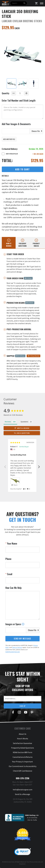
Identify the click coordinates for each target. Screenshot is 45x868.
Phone (8, 559)
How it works (9, 245)
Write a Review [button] (23, 428)
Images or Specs (15, 624)
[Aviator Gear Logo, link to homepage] (5, 3)
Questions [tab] (24, 422)
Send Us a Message (23, 794)
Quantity (6, 93)
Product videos (36, 245)
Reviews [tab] (8, 422)
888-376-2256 (23, 778)
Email (9, 574)
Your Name (12, 543)
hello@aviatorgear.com (13, 652)
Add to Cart (22, 169)
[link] (23, 852)
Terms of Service (17, 647)
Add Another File (9, 139)
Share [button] (14, 485)
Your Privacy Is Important (22, 762)
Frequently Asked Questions (23, 748)
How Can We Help (13, 588)
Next (39, 467)
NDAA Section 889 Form (22, 752)
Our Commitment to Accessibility (23, 766)
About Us (23, 734)
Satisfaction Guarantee (22, 743)
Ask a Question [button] (23, 433)
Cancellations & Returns (23, 757)
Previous (5, 467)
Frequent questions (22, 245)
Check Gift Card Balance (23, 771)
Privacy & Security (35, 862)
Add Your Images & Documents (16, 124)
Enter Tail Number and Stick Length (19, 100)
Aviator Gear (10, 862)
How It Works (23, 739)
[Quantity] (20, 93)
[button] (25, 489)
